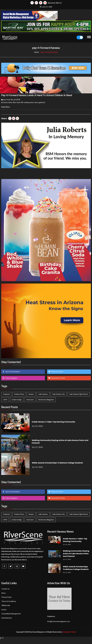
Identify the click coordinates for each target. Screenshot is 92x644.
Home (36, 52)
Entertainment (7, 617)
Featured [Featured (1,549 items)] (6, 393)
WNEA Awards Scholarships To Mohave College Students (57, 462)
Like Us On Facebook (12, 371)
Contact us (6, 588)
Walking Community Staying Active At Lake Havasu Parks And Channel (76, 553)
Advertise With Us (55, 3)
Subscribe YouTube (58, 377)
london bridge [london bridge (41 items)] (17, 399)
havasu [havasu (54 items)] (31, 393)
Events (4, 609)
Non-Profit (7, 99)
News (4, 592)
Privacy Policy (7, 596)
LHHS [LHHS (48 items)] (5, 399)
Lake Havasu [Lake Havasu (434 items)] (43, 393)
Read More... (6, 106)
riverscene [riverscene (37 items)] (30, 399)
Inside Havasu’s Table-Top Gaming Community (54, 421)
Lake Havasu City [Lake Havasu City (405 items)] (58, 393)
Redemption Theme (69, 631)
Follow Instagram (11, 377)
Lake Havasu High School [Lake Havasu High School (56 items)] (79, 393)
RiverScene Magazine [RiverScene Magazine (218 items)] (46, 399)
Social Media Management (11, 613)
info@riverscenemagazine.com (59, 621)
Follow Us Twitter (57, 371)
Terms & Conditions (9, 600)
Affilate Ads (6, 605)
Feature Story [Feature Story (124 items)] (19, 393)
